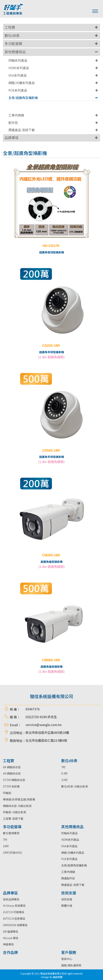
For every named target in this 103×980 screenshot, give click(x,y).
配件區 (13, 123)
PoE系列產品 (69, 859)
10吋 (6, 846)
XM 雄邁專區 (11, 931)
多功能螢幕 (13, 43)
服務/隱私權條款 (71, 965)
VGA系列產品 (18, 75)
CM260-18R (51, 555)
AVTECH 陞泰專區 (14, 919)
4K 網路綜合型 (12, 773)
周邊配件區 (68, 878)
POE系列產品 (18, 90)
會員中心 (67, 959)
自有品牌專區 (11, 899)
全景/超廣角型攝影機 (23, 98)
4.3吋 (64, 773)
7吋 (63, 767)
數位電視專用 (11, 833)
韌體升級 (67, 906)
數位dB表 (12, 35)
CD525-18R (51, 451)
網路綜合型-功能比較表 (17, 806)
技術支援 (67, 899)
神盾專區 (8, 944)
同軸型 (7, 793)
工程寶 (10, 27)
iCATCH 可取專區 (14, 912)
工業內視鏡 (16, 115)
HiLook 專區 (11, 938)
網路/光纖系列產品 (22, 83)
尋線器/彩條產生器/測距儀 (19, 799)
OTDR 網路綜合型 (14, 780)
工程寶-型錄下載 (13, 819)
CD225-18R (51, 346)
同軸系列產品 (18, 60)
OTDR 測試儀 (11, 786)
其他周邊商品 (15, 52)
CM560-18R (51, 660)
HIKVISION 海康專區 (15, 925)
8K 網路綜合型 (12, 767)
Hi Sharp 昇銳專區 (14, 906)
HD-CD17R (51, 246)
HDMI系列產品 (19, 68)
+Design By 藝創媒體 (51, 977)
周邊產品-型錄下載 (22, 130)
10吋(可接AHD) (12, 853)
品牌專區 (12, 138)
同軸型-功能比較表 (15, 812)
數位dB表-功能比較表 (75, 786)
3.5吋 (64, 780)
